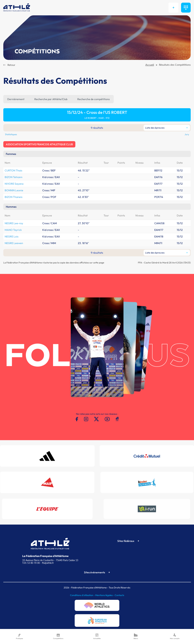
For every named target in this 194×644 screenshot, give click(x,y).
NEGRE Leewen (14, 243)
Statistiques (11, 134)
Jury (187, 134)
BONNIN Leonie (14, 190)
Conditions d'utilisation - (83, 595)
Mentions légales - (105, 595)
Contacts (119, 595)
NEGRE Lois (12, 236)
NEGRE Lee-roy (14, 223)
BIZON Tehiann (14, 177)
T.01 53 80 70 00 (31, 563)
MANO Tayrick (13, 230)
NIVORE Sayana (14, 184)
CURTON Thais (13, 170)
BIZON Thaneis (14, 197)
